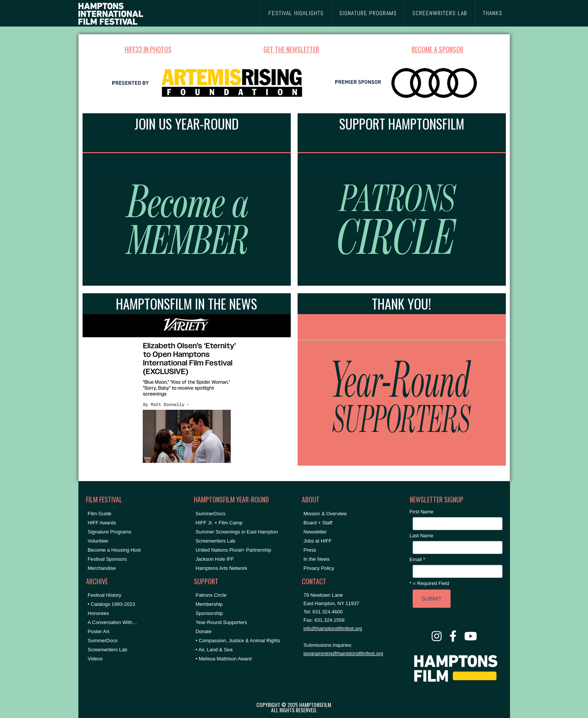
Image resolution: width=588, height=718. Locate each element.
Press (310, 550)
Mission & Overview (325, 514)
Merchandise (102, 568)
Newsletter (315, 532)
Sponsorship (209, 613)
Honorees (98, 613)
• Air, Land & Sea (214, 650)
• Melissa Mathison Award (224, 659)
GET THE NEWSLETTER (291, 49)
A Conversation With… (113, 622)
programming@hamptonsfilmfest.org (343, 653)
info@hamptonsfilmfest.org (333, 628)
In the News (317, 559)
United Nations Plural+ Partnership (234, 550)
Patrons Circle (211, 595)
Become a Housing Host (114, 550)
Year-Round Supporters (221, 622)
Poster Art (99, 631)
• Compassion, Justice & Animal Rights (238, 641)
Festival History (105, 595)
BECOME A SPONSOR (437, 49)
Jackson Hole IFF (215, 559)
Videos (95, 659)
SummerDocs (103, 641)
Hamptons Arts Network (222, 568)
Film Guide (100, 514)
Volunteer (98, 541)
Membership (209, 604)
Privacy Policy (319, 568)
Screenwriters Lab (108, 650)
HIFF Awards (102, 523)
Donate (204, 631)
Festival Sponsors (107, 559)
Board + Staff (318, 523)
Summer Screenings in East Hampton (237, 532)
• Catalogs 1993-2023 (112, 604)
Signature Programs (110, 532)
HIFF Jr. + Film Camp (219, 523)
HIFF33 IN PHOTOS (148, 49)
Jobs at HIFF (318, 541)
